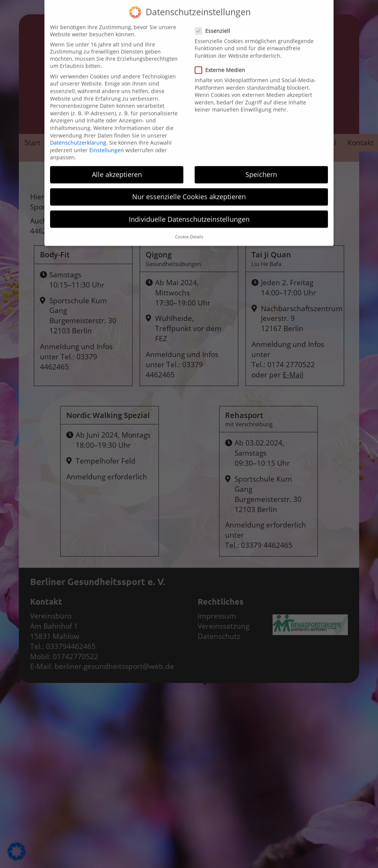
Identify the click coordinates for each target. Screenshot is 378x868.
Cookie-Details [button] (189, 230)
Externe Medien (222, 63)
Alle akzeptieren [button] (117, 167)
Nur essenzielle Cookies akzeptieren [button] (189, 189)
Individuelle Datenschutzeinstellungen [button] (189, 211)
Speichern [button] (261, 167)
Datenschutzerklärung (78, 135)
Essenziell (215, 23)
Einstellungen (107, 142)
